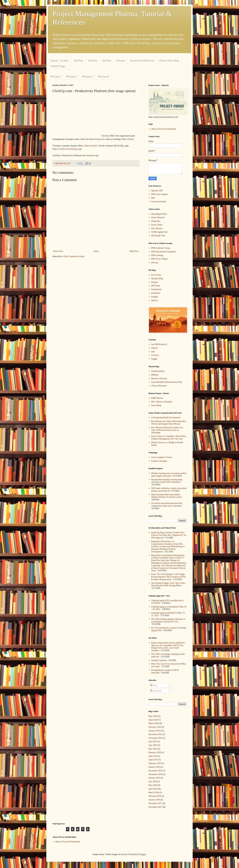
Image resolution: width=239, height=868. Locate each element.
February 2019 (155, 763)
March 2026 (154, 723)
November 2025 (155, 738)
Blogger (143, 854)
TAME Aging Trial (159, 232)
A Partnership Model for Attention (166, 418)
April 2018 (153, 789)
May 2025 (153, 749)
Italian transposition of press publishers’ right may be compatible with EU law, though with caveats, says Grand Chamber (168, 647)
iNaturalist (156, 221)
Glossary (121, 61)
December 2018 (155, 771)
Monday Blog (157, 279)
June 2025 (153, 745)
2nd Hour (78, 61)
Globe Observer (158, 217)
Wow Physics (157, 228)
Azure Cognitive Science (162, 457)
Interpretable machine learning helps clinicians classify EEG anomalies (167, 481)
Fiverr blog (156, 275)
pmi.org (155, 262)
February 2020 (155, 753)
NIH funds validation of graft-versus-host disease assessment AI (169, 490)
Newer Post (58, 251)
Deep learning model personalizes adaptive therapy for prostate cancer (167, 496)
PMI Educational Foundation (164, 252)
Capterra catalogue (159, 461)
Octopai (155, 282)
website (130, 139)
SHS (153, 198)
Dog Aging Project (159, 214)
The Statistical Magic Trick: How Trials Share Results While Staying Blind (168, 584)
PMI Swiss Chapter (160, 194)
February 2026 (155, 727)
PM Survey (103, 77)
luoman (124, 854)
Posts (154, 685)
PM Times (156, 286)
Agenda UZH (157, 191)
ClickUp (105, 136)
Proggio (155, 297)
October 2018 (154, 778)
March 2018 (154, 793)
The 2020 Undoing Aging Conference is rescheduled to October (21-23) (168, 620)
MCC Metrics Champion (162, 402)
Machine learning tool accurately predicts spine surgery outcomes (169, 475)
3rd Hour (93, 61)
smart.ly (155, 300)
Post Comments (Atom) (74, 256)
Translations (156, 289)
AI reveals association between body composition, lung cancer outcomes (167, 505)
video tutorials (90, 146)
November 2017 (155, 807)
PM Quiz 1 (56, 77)
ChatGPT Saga (58, 66)
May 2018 (153, 785)
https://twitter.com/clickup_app (67, 149)
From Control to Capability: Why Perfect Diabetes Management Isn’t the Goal (169, 438)
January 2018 (154, 800)
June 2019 (153, 756)
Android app (93, 155)
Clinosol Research (159, 386)
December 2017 (155, 803)
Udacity (155, 348)
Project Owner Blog (169, 61)
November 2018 (155, 774)
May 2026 (153, 716)
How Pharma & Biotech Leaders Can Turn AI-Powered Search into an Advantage (167, 430)
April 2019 (153, 760)
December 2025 (155, 734)
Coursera (155, 355)
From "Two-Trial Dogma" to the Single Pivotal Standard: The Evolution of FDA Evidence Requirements (168, 577)
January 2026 (154, 731)
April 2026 (153, 720)
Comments (156, 691)
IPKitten (155, 375)
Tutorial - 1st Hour (59, 61)
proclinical (156, 293)
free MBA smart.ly (159, 344)
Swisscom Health (159, 202)
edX (153, 352)
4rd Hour (107, 61)
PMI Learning (157, 255)
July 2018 (153, 782)
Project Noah (157, 225)
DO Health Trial (158, 236)
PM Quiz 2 (71, 77)
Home (96, 251)
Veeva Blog (156, 405)
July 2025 (153, 742)
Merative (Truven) (159, 379)
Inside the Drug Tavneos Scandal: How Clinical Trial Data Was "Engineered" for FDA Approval (169, 535)
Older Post (134, 251)
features (98, 139)
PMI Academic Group (161, 248)
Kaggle (154, 359)
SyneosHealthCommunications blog (167, 382)
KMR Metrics (157, 398)
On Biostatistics (158, 371)
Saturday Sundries (159, 660)
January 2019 (154, 767)
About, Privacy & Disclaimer (164, 129)
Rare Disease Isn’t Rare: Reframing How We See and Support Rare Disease (169, 423)
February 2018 (155, 796)
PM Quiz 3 (87, 77)
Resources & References (142, 61)
